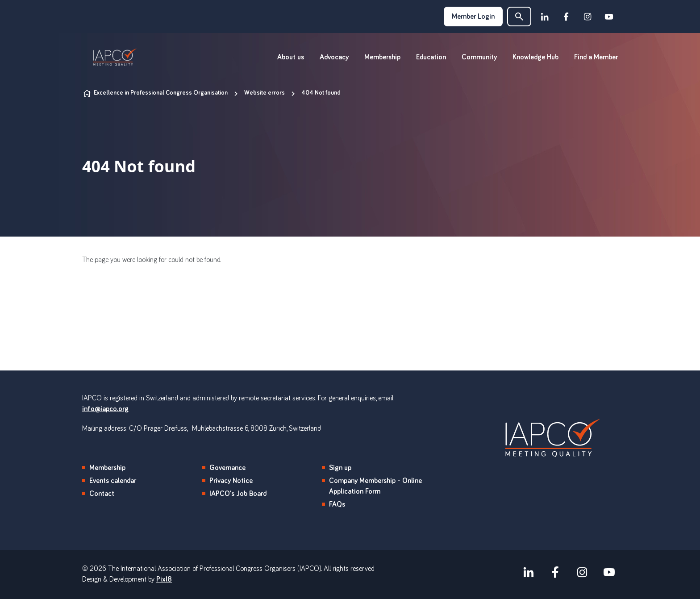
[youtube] (609, 17)
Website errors (265, 93)
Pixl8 (164, 579)
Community (479, 57)
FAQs (337, 504)
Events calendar (113, 481)
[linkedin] (545, 17)
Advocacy (334, 57)
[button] (519, 17)
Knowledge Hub (535, 57)
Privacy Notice (231, 481)
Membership (382, 57)
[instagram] (587, 17)
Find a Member (596, 57)
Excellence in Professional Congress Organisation (161, 93)
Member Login (473, 17)
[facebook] (566, 17)
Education (431, 57)
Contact (102, 494)
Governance (227, 468)
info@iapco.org (105, 409)
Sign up (340, 468)
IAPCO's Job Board (238, 494)
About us (291, 57)
